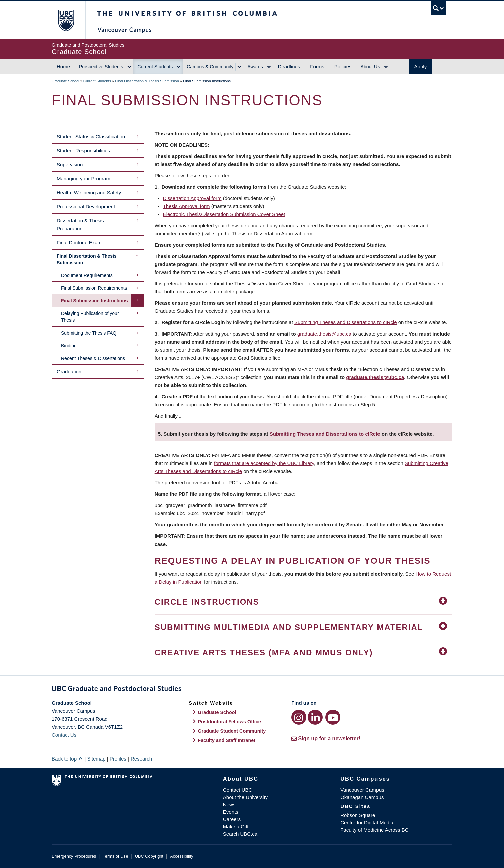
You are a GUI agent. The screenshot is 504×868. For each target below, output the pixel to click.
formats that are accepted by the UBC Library (264, 463)
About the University (245, 797)
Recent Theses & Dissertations (93, 358)
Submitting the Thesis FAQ (89, 333)
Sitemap (96, 759)
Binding (69, 346)
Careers (232, 819)
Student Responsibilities (83, 150)
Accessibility (181, 856)
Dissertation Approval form (192, 198)
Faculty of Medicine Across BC (374, 830)
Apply (421, 67)
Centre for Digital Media (367, 822)
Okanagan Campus (362, 797)
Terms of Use (115, 856)
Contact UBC (238, 790)
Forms (317, 67)
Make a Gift (236, 826)
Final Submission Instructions (94, 301)
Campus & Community (210, 67)
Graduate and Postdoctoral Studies (252, 690)
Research (141, 759)
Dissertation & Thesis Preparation (80, 225)
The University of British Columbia (66, 20)
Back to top (67, 759)
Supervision (70, 164)
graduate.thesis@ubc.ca (324, 334)
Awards (255, 67)
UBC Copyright (149, 856)
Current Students (155, 67)
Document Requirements (87, 275)
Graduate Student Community (232, 731)
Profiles (118, 759)
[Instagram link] (299, 717)
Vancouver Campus (362, 790)
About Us (370, 67)
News (229, 804)
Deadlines (289, 67)
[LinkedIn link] (315, 717)
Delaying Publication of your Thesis (90, 317)
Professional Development (86, 206)
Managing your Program (84, 178)
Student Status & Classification (91, 136)
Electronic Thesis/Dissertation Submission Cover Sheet (224, 214)
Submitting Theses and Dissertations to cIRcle (346, 322)
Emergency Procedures (74, 856)
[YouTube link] (333, 717)
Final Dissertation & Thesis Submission (147, 81)
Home (63, 67)
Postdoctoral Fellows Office (229, 722)
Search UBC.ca (240, 834)
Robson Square (358, 815)
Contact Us (64, 735)
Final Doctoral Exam (79, 243)
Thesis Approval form (186, 206)
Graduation (69, 371)
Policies (343, 67)
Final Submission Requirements (94, 288)
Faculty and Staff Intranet (226, 740)
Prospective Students (101, 67)
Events (231, 812)
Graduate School (66, 81)
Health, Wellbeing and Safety (89, 192)
